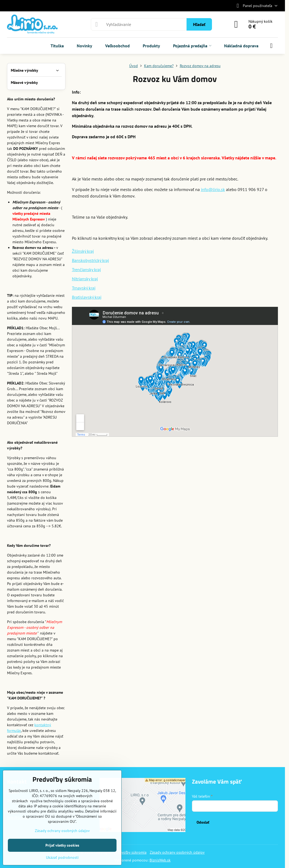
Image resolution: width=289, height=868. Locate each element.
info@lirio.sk (213, 189)
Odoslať (203, 822)
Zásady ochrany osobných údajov (177, 852)
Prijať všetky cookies (62, 845)
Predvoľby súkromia (130, 852)
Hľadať (199, 24)
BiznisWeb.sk (160, 860)
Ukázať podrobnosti (62, 857)
